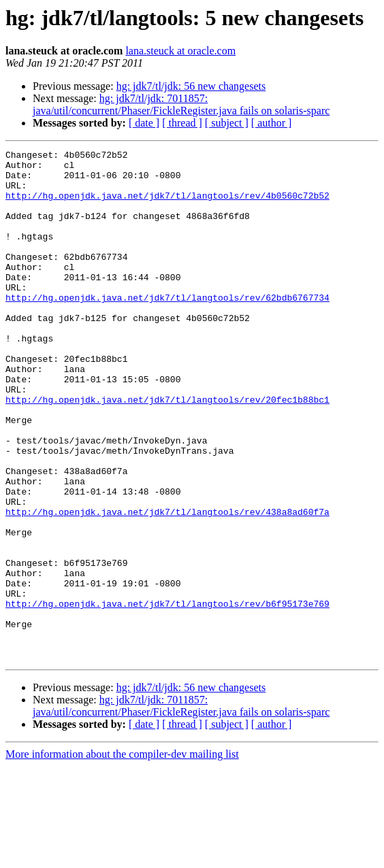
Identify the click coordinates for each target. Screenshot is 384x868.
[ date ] (144, 123)
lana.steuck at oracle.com (180, 51)
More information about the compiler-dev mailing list (122, 856)
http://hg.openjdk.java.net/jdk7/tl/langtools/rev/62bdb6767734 (167, 328)
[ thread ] (182, 123)
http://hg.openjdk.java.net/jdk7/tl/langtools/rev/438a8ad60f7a (167, 585)
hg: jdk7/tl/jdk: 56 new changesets (191, 86)
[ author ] (272, 123)
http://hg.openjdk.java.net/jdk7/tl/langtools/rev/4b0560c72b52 (167, 205)
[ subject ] (227, 123)
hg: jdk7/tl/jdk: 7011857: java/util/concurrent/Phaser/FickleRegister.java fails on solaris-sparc (181, 104)
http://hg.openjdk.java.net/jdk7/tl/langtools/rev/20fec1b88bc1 (167, 450)
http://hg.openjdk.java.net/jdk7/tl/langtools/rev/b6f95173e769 (167, 695)
